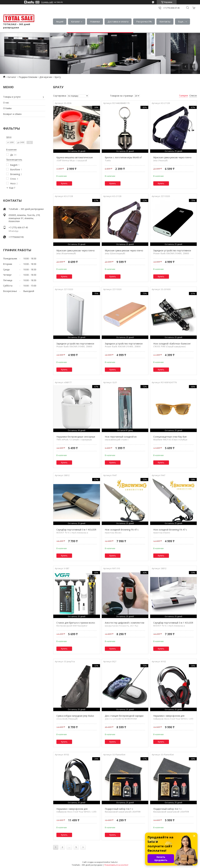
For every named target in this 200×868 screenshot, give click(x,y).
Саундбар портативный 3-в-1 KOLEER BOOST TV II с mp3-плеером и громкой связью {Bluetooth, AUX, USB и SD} (76, 534)
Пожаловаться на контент (116, 865)
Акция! (60, 21)
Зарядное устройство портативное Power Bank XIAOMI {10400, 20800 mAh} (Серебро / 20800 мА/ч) (75, 347)
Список (193, 96)
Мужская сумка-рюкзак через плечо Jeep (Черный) (172, 159)
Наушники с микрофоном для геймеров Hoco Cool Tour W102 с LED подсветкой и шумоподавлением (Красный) (173, 720)
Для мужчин (46, 77)
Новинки (95, 21)
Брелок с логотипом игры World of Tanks (123, 159)
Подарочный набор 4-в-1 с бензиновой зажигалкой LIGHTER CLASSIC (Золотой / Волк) (123, 812)
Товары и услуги (12, 97)
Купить (64, 183)
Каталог (75, 21)
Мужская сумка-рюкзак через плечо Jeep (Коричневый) (76, 252)
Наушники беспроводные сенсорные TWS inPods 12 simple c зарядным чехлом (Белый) (76, 440)
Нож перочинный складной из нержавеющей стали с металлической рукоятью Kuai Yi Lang (125, 440)
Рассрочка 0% (144, 21)
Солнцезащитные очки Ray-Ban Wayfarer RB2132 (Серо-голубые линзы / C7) (170, 440)
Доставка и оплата (118, 21)
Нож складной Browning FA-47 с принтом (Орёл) (170, 531)
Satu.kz (114, 862)
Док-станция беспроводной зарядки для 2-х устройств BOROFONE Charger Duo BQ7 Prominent (124, 719)
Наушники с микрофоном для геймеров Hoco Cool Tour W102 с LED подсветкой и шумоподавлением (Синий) (76, 813)
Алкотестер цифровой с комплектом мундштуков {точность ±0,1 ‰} (125, 624)
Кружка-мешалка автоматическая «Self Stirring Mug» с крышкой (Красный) (75, 160)
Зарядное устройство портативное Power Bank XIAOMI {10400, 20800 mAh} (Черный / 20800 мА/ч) (172, 254)
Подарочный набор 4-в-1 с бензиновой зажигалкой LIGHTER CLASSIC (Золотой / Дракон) (171, 812)
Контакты (165, 21)
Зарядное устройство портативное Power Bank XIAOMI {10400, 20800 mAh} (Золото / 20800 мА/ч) (124, 347)
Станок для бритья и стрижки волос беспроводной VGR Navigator (76, 624)
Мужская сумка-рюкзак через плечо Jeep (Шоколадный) (124, 252)
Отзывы (7, 108)
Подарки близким (28, 77)
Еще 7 (12, 188)
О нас (6, 103)
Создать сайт (47, 2)
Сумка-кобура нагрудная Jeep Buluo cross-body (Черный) (75, 717)
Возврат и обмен (12, 114)
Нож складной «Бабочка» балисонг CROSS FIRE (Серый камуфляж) (172, 345)
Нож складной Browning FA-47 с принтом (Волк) (122, 531)
